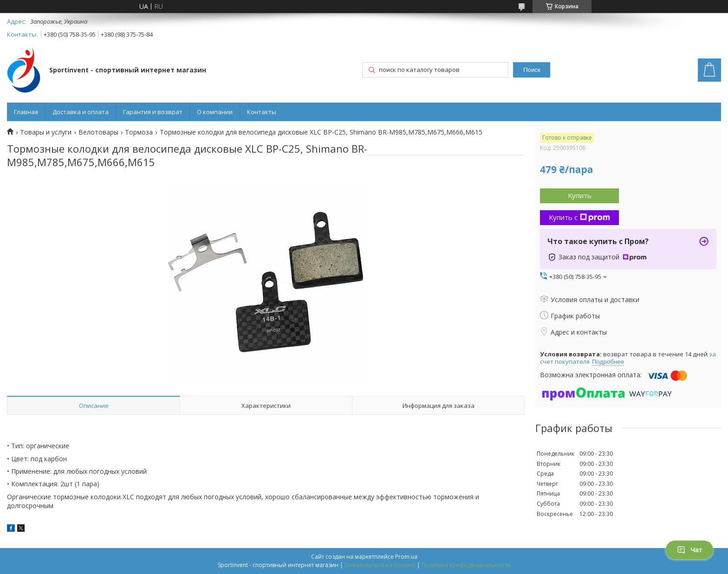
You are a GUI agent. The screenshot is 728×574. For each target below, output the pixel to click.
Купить (580, 195)
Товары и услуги (46, 132)
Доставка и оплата (81, 112)
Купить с (579, 217)
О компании (215, 112)
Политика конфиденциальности (466, 565)
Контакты (262, 112)
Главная (26, 112)
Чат (689, 550)
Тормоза (139, 132)
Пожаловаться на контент (380, 565)
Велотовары (98, 132)
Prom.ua (406, 557)
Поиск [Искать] (532, 70)
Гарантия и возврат (153, 112)
